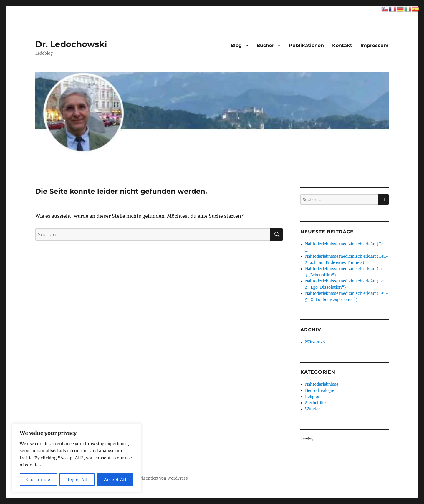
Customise (38, 480)
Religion (313, 397)
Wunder (313, 409)
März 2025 (315, 342)
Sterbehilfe (315, 403)
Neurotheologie (320, 391)
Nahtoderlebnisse (322, 384)
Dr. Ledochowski (71, 44)
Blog (236, 45)
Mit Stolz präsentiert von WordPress (154, 478)
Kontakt (342, 45)
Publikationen (306, 45)
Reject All (77, 480)
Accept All (115, 480)
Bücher (265, 45)
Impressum (375, 45)
